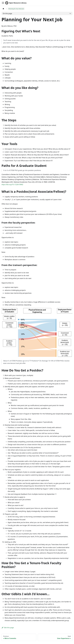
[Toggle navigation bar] (3, 3)
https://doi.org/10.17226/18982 (12, 184)
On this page (7, 13)
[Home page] (3, 9)
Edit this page (8, 628)
